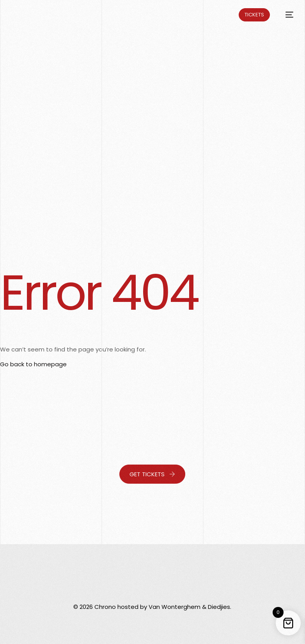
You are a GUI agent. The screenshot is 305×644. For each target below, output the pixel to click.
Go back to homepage (33, 364)
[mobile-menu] (285, 15)
